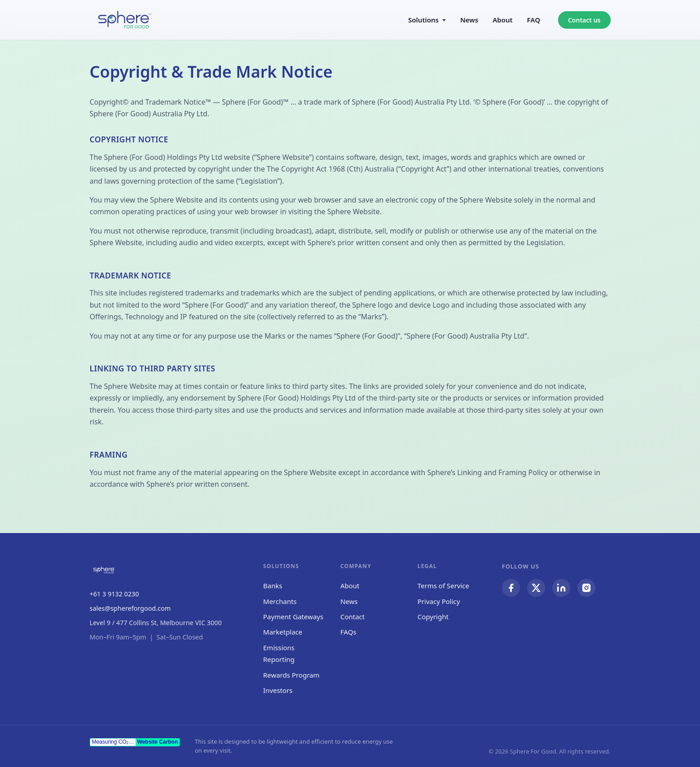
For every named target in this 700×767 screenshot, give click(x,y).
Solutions (423, 20)
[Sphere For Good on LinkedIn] (561, 588)
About (502, 20)
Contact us (584, 20)
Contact (352, 617)
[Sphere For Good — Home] (125, 20)
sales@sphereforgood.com (130, 608)
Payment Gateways (293, 617)
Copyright (433, 617)
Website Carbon (157, 742)
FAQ (534, 20)
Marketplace (283, 632)
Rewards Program (291, 675)
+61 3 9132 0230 (114, 594)
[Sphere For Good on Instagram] (586, 588)
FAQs (348, 632)
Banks (273, 586)
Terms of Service (443, 586)
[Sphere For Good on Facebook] (511, 588)
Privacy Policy (439, 601)
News (469, 20)
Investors (278, 690)
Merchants (280, 601)
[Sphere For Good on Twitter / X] (536, 588)
